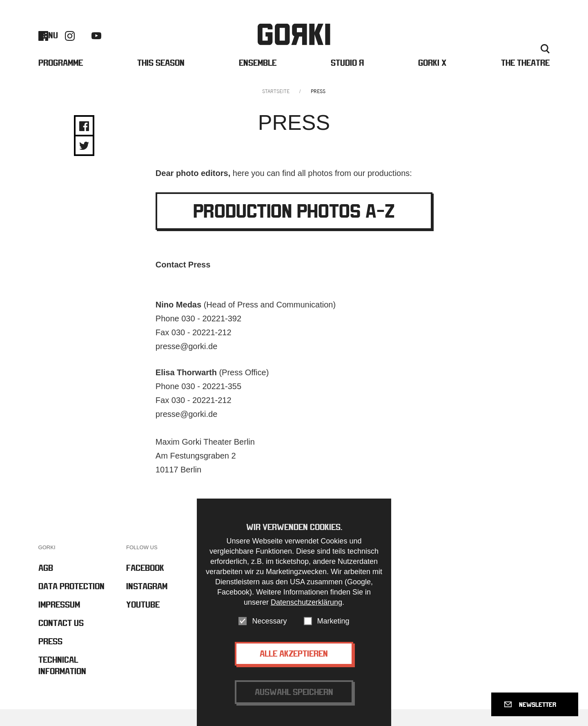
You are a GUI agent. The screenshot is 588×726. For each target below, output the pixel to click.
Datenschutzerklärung (306, 602)
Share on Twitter (84, 163)
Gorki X (432, 77)
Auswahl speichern (294, 692)
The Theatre (525, 77)
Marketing (333, 621)
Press (535, 44)
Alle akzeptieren (294, 654)
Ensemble (258, 77)
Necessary (269, 621)
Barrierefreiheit (447, 44)
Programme (61, 77)
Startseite (276, 108)
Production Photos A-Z (294, 228)
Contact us (498, 44)
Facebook (43, 43)
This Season (161, 77)
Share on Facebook (84, 143)
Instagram (70, 43)
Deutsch (522, 57)
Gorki (294, 42)
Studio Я (347, 77)
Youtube (96, 43)
